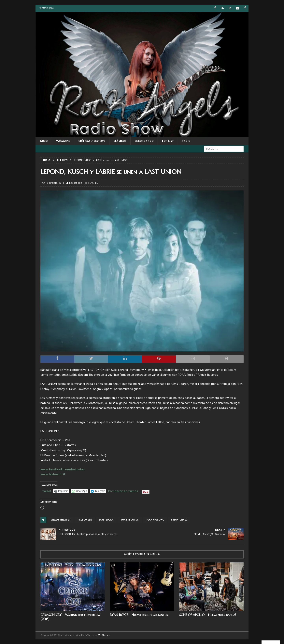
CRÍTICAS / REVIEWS (92, 141)
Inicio (44, 141)
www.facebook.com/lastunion (63, 469)
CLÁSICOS (120, 141)
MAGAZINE (63, 141)
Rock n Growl (155, 520)
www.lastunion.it (53, 474)
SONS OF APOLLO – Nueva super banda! (208, 615)
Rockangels (76, 183)
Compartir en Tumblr (123, 491)
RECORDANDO (144, 141)
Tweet (47, 491)
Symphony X (179, 520)
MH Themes (104, 635)
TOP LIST (168, 141)
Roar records (130, 520)
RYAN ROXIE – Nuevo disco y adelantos (139, 615)
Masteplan (106, 520)
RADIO (186, 141)
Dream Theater (60, 520)
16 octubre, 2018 (55, 183)
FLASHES (93, 183)
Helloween (85, 520)
